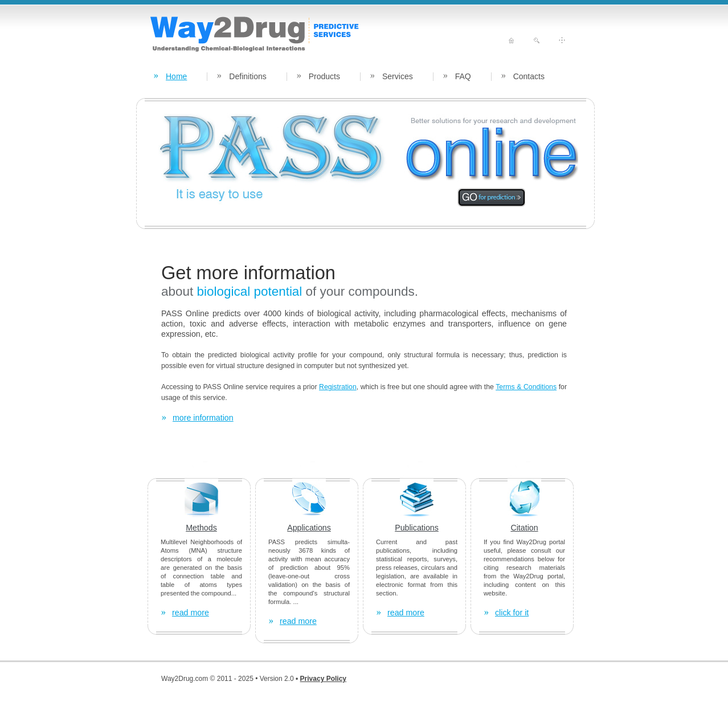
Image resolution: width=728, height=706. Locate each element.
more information (203, 418)
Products (324, 76)
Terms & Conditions (526, 387)
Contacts (529, 76)
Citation (524, 528)
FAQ (463, 76)
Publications (417, 528)
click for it (512, 613)
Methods (201, 528)
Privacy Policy (323, 679)
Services (398, 76)
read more (191, 613)
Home (176, 76)
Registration (338, 387)
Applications (309, 528)
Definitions (248, 76)
